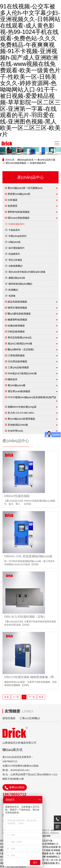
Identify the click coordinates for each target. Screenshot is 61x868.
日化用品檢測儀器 (17, 361)
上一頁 (16, 697)
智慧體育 (13, 206)
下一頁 (32, 697)
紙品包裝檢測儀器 (17, 302)
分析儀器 (13, 200)
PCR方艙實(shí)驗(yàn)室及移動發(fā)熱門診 (32, 397)
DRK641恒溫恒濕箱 (17, 496)
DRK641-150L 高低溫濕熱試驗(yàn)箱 (28, 556)
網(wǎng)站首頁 (25, 160)
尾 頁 (41, 697)
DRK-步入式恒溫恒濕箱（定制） (25, 617)
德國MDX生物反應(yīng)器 (22, 407)
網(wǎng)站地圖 (43, 836)
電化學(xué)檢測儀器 (19, 391)
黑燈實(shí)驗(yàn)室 (19, 194)
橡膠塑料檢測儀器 (17, 320)
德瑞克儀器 (9, 718)
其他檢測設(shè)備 (18, 425)
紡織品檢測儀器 (16, 326)
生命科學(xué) (15, 431)
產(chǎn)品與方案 (46, 160)
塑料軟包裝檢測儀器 (19, 212)
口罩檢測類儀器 (16, 355)
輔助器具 (13, 379)
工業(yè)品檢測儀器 (18, 367)
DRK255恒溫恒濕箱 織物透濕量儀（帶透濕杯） (31, 677)
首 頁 (6, 697)
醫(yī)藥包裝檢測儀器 (19, 314)
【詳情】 (28, 504)
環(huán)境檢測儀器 (16, 163)
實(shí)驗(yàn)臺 (17, 385)
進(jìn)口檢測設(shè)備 (20, 343)
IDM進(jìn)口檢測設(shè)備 (22, 373)
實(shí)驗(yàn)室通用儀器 (21, 419)
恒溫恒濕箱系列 (38, 163)
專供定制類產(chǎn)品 (20, 337)
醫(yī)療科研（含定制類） (22, 349)
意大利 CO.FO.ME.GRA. (21, 413)
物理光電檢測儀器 (17, 308)
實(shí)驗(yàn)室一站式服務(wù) (25, 188)
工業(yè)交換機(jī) (30, 718)
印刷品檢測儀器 (16, 332)
